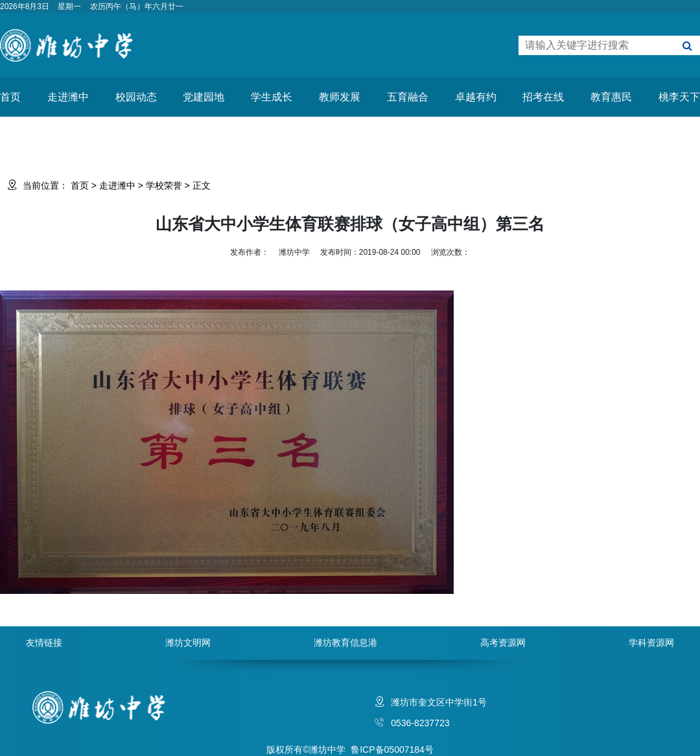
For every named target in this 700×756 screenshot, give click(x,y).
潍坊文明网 (188, 643)
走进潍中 (68, 97)
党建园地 (204, 97)
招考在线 (543, 97)
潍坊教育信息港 (345, 643)
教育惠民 (611, 97)
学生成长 (272, 97)
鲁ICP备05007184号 (392, 750)
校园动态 (136, 97)
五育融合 (408, 97)
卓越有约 (476, 97)
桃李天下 (679, 97)
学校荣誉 (164, 185)
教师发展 (340, 97)
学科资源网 (651, 643)
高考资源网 (503, 643)
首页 (10, 97)
